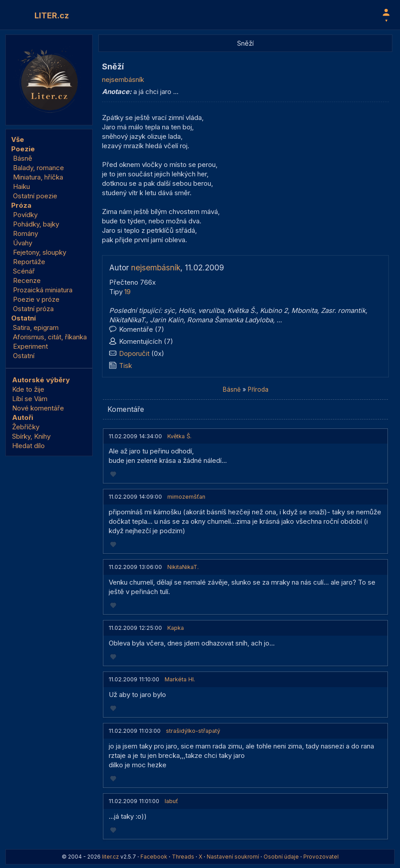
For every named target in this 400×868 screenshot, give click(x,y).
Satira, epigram (36, 327)
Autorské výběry (41, 380)
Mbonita (304, 310)
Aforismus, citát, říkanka (50, 337)
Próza (21, 205)
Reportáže (29, 262)
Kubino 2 (274, 310)
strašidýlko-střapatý (193, 731)
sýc (169, 310)
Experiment (30, 346)
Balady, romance (38, 168)
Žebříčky (26, 427)
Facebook (154, 857)
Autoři (23, 417)
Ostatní (23, 318)
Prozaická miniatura (43, 290)
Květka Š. (242, 310)
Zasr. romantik (343, 310)
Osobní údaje (281, 857)
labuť (171, 801)
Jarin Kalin (167, 320)
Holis (187, 310)
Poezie (23, 149)
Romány (26, 233)
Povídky (25, 215)
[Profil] (386, 15)
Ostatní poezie (35, 196)
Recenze (27, 280)
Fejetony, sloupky (40, 252)
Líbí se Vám (30, 399)
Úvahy (23, 243)
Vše (18, 139)
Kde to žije (28, 389)
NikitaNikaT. (128, 320)
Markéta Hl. (180, 679)
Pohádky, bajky (36, 224)
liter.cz (111, 857)
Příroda (258, 389)
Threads (183, 857)
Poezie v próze (36, 299)
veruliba (211, 310)
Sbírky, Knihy (31, 436)
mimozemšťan (186, 497)
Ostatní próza (33, 309)
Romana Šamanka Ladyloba (230, 320)
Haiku (21, 186)
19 (128, 292)
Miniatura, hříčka (38, 177)
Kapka (176, 628)
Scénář (24, 271)
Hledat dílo (28, 446)
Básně (23, 158)
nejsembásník (123, 79)
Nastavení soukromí (233, 857)
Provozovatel (321, 857)
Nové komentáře (38, 408)
